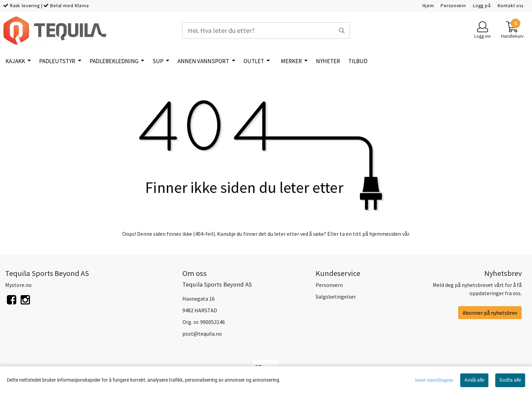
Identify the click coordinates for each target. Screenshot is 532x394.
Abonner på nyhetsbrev (490, 313)
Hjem (428, 6)
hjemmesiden (385, 234)
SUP (159, 61)
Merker (292, 61)
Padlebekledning (115, 61)
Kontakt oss (511, 6)
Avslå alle (474, 380)
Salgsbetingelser (336, 297)
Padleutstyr (58, 61)
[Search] (266, 31)
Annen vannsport (204, 61)
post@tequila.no (202, 334)
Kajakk (16, 61)
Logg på (482, 6)
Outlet (254, 61)
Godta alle (510, 380)
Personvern (453, 6)
